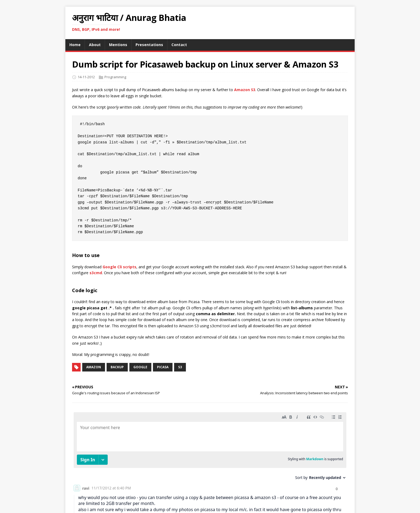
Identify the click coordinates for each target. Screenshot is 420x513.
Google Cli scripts (119, 267)
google (140, 367)
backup (117, 367)
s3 (180, 367)
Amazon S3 (245, 90)
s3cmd (96, 273)
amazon (94, 367)
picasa (163, 367)
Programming (115, 77)
